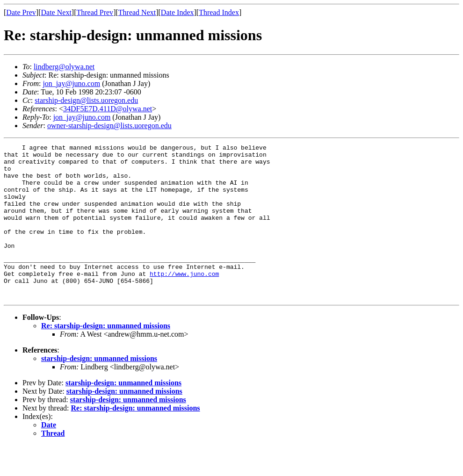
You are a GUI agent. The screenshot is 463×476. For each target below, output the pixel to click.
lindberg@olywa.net (64, 67)
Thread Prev (95, 12)
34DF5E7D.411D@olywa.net (108, 109)
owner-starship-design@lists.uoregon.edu (109, 126)
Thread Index (219, 12)
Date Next (56, 12)
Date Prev (21, 12)
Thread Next (137, 12)
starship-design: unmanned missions (99, 389)
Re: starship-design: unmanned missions (106, 357)
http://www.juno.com (184, 300)
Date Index (177, 12)
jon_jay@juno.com (71, 83)
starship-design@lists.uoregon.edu (86, 100)
